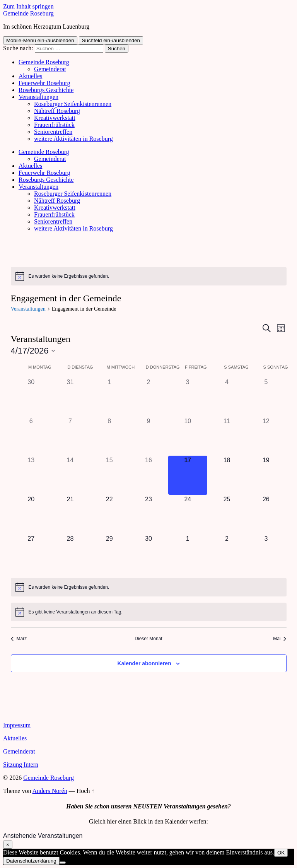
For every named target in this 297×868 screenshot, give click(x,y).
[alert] (149, 276)
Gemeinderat (50, 69)
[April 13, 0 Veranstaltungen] (31, 475)
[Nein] (63, 863)
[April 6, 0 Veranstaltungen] (31, 436)
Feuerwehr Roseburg (44, 83)
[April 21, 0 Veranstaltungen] (70, 514)
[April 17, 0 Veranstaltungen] (188, 475)
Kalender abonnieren (144, 663)
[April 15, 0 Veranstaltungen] (109, 475)
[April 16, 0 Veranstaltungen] (148, 475)
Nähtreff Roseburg (57, 111)
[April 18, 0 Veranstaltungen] (227, 475)
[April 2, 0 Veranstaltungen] (148, 397)
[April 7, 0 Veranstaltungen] (70, 436)
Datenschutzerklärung (31, 861)
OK (281, 853)
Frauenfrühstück (54, 125)
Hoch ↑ (86, 791)
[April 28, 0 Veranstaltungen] (70, 554)
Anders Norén (50, 791)
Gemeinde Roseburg (28, 13)
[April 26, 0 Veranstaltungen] (266, 514)
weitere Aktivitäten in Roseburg (73, 139)
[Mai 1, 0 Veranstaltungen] (188, 554)
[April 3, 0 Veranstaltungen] (188, 397)
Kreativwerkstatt (55, 118)
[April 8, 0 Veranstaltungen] (109, 436)
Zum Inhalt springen (28, 6)
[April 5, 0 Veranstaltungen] (266, 397)
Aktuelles (30, 76)
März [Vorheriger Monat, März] (19, 639)
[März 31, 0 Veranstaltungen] (70, 397)
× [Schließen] (8, 845)
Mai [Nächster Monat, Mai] (280, 639)
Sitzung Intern (21, 765)
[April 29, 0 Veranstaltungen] (109, 554)
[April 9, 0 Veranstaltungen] (148, 436)
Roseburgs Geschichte (46, 90)
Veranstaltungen (38, 97)
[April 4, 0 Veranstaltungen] (227, 397)
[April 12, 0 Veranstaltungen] (266, 436)
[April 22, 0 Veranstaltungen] (109, 514)
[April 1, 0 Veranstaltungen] (109, 397)
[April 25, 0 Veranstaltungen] (227, 514)
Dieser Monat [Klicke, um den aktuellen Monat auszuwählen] (148, 639)
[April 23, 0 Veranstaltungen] (148, 514)
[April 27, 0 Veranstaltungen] (31, 554)
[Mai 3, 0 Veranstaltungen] (266, 554)
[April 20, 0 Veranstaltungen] (31, 514)
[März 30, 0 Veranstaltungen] (31, 397)
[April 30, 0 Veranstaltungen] (148, 554)
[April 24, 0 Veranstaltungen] (188, 514)
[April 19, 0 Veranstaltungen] (266, 475)
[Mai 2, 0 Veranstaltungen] (227, 554)
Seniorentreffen (53, 132)
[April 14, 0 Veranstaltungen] (70, 475)
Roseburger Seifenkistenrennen (73, 104)
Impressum (17, 725)
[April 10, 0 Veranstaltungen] (188, 436)
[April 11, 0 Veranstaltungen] (227, 436)
